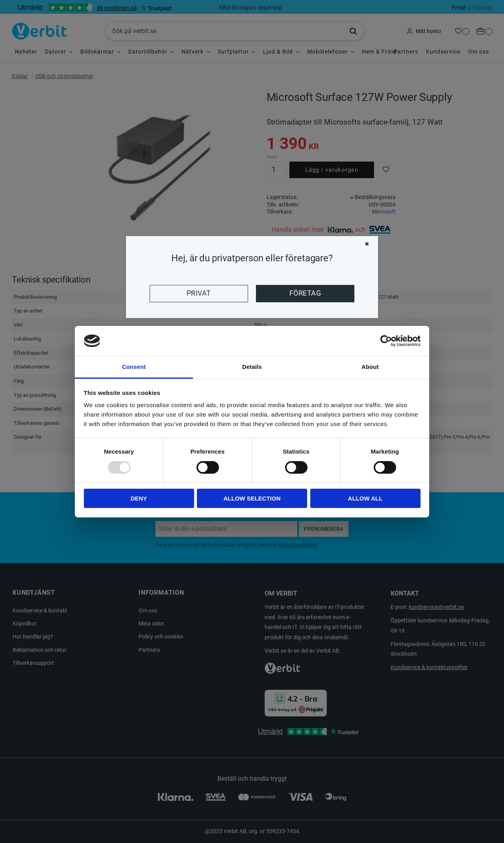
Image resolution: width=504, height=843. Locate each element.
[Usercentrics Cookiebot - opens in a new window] (386, 341)
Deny (139, 498)
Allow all (365, 498)
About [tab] (370, 367)
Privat (199, 293)
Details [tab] (252, 367)
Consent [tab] (134, 367)
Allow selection (252, 498)
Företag (305, 293)
